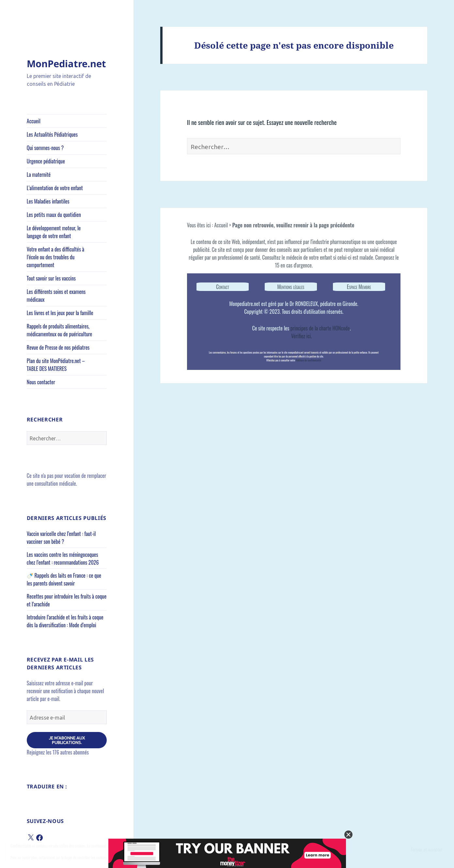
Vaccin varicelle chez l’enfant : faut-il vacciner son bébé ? (61, 538)
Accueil (34, 121)
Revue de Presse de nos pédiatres (58, 347)
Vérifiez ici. (302, 336)
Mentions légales (291, 287)
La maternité (39, 175)
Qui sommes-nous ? (45, 148)
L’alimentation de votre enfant (55, 188)
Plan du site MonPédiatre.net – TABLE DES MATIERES (56, 365)
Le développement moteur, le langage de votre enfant (54, 232)
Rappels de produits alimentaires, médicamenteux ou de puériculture (59, 330)
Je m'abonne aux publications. (67, 740)
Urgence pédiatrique (46, 161)
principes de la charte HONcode (320, 328)
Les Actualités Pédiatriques (52, 134)
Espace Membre (359, 287)
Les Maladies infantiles (48, 201)
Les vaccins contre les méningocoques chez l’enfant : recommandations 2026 (63, 558)
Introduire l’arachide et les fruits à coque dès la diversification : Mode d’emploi (65, 621)
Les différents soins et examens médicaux (56, 296)
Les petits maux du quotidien (54, 215)
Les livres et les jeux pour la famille (60, 313)
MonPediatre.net (66, 63)
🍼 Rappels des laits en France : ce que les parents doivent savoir (64, 579)
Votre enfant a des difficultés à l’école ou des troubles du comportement (55, 257)
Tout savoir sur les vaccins (51, 278)
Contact (223, 287)
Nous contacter (41, 382)
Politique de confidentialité (308, 360)
